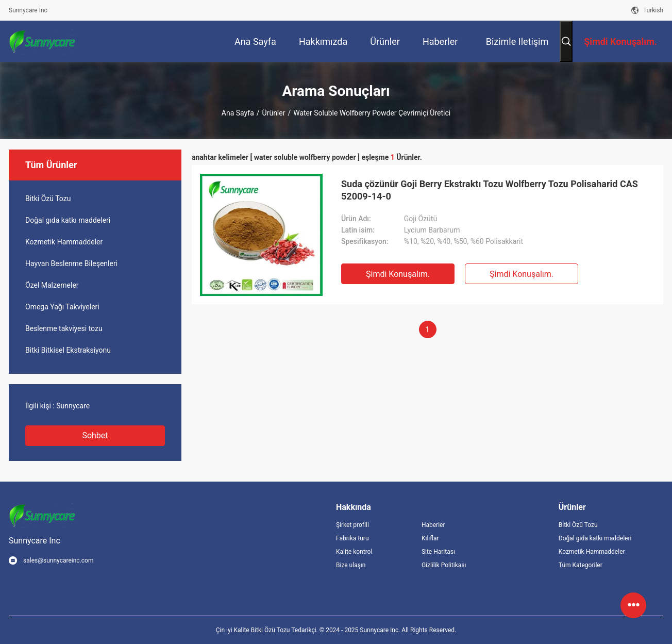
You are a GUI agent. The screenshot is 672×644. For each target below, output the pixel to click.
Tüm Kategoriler (581, 565)
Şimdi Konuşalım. (398, 274)
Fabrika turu (352, 538)
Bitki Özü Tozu (48, 199)
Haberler (433, 525)
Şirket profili (352, 525)
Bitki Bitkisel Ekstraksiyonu (68, 350)
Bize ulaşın (351, 565)
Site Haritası (438, 552)
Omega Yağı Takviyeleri (62, 307)
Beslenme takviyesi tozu (64, 328)
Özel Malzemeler (52, 285)
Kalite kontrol (354, 552)
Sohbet (95, 435)
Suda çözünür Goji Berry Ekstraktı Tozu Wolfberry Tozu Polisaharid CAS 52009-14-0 (490, 190)
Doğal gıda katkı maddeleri (68, 220)
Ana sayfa (238, 113)
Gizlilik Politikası (444, 565)
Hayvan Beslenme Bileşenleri (71, 263)
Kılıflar (430, 538)
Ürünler (274, 113)
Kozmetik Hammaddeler (64, 242)
